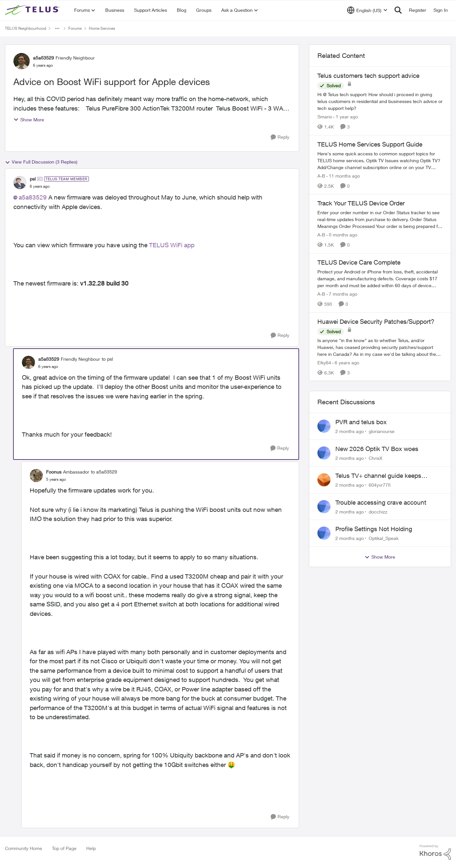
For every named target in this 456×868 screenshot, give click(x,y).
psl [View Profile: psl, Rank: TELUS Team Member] (33, 179)
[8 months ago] (342, 235)
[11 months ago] (343, 175)
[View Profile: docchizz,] (324, 507)
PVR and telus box (361, 422)
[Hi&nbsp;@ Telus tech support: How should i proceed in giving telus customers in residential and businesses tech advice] (380, 101)
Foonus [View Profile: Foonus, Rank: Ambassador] (54, 472)
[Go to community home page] (33, 10)
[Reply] (280, 137)
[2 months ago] (350, 431)
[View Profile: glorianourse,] (324, 426)
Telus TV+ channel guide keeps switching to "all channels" (378, 476)
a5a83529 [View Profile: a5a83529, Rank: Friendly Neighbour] (43, 58)
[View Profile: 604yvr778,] (324, 480)
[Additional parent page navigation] (57, 28)
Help (91, 848)
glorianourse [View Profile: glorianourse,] (382, 431)
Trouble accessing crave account (381, 502)
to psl (107, 359)
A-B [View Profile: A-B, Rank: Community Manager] (321, 175)
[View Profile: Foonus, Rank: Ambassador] (36, 476)
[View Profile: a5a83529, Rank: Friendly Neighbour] (22, 61)
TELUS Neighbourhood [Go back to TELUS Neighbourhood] (25, 28)
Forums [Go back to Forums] (75, 28)
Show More (29, 120)
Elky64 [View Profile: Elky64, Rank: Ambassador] (324, 362)
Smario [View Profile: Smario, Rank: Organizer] (325, 117)
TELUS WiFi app (172, 245)
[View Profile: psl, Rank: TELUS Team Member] (20, 182)
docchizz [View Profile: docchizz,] (378, 511)
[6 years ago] (346, 362)
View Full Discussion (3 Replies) (41, 162)
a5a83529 (33, 197)
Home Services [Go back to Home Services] (102, 28)
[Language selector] (367, 10)
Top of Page (64, 848)
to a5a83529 (104, 472)
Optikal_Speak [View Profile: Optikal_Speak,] (384, 538)
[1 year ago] (346, 117)
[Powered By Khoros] (435, 852)
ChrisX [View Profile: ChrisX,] (376, 458)
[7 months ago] (342, 294)
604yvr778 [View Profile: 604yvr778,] (380, 485)
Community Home (24, 848)
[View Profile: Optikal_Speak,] (324, 533)
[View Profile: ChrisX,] (324, 453)
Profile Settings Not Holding (374, 529)
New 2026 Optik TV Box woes (377, 449)
